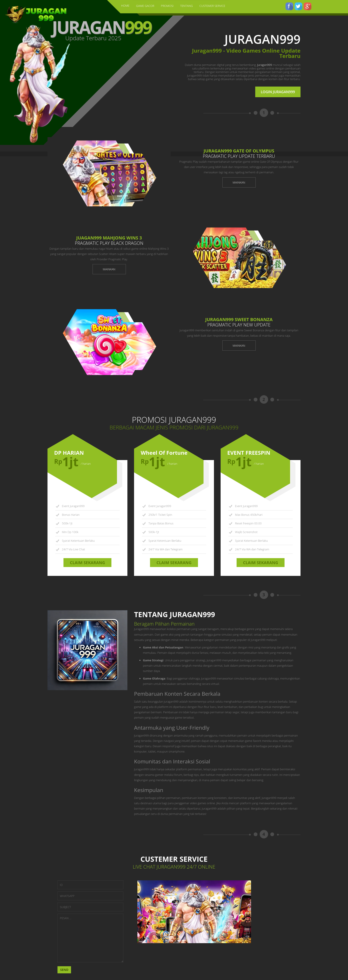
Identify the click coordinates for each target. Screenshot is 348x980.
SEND (64, 970)
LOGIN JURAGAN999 (278, 92)
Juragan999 (265, 65)
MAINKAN (239, 182)
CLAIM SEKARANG (87, 563)
